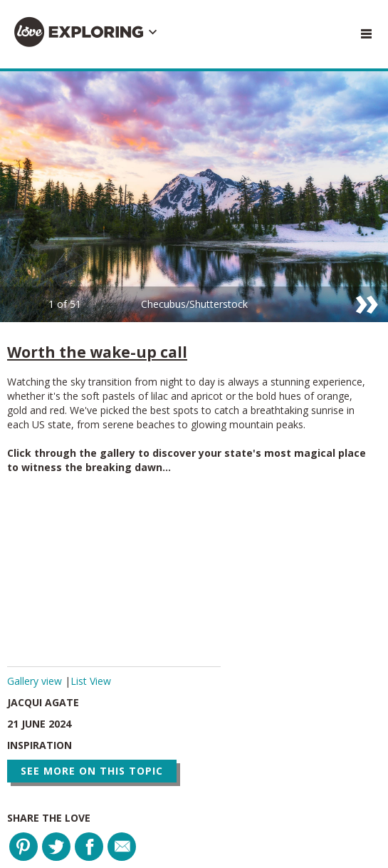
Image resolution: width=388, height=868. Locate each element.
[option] (194, 197)
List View (91, 681)
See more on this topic (92, 771)
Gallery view (36, 681)
